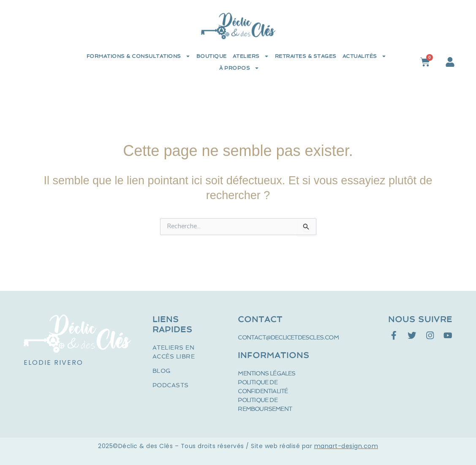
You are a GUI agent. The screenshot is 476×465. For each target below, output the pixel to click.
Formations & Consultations (139, 56)
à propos (239, 68)
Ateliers (251, 56)
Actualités (364, 56)
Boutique (212, 56)
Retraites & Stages (306, 56)
